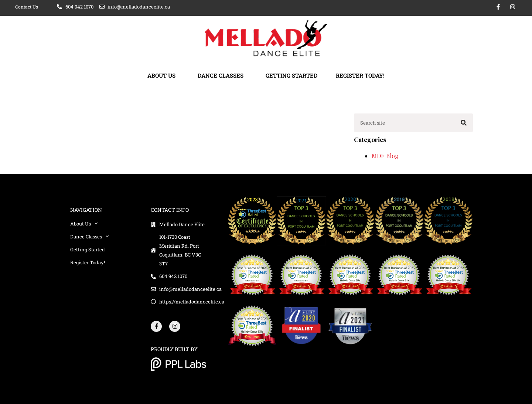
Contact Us (27, 7)
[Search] (464, 123)
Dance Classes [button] (222, 75)
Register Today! (360, 75)
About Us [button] (163, 75)
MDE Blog (385, 156)
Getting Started (291, 75)
